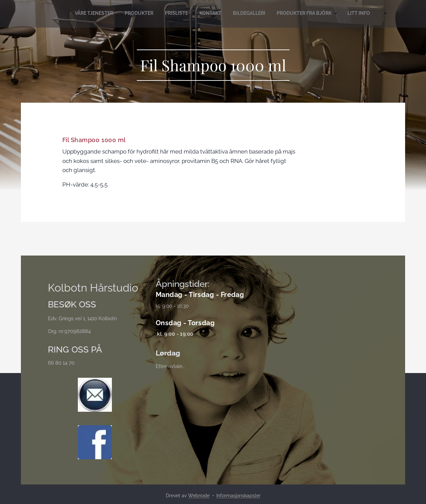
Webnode (199, 496)
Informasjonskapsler (238, 496)
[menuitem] (301, 14)
